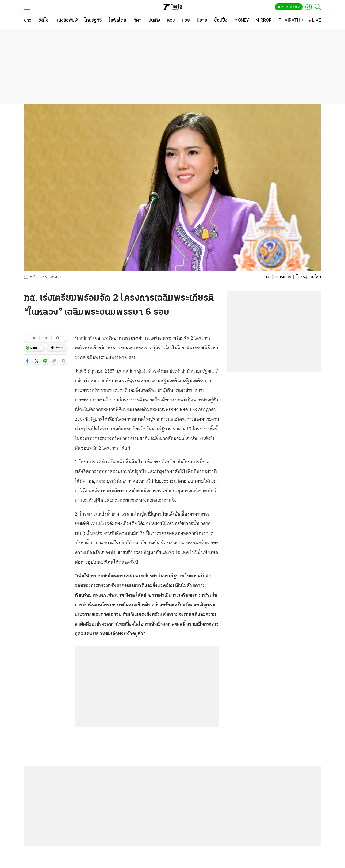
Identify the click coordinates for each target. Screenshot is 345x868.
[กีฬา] (137, 21)
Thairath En (289, 7)
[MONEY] (242, 21)
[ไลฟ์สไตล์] (118, 21)
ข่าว (266, 277)
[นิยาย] (202, 21)
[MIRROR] (264, 21)
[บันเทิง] (154, 21)
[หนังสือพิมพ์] (67, 21)
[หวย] (186, 21)
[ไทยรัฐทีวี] (93, 21)
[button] (28, 361)
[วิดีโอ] (44, 21)
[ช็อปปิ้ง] (221, 21)
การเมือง (284, 277)
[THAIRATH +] (292, 21)
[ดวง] (171, 21)
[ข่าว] (28, 21)
